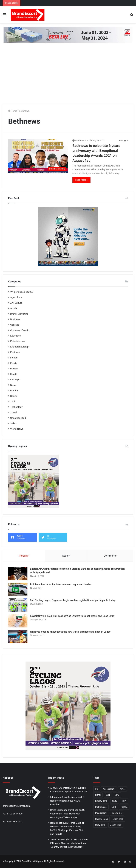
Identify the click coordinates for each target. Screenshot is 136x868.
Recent (66, 556)
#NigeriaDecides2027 (22, 292)
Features (15, 352)
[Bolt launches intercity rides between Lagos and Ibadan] (18, 590)
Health (14, 374)
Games (14, 369)
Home (13, 111)
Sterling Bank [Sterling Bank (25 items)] (101, 819)
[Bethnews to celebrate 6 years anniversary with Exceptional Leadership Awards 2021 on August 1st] (38, 156)
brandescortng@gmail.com (17, 806)
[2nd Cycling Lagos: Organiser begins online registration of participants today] (18, 605)
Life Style (15, 379)
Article (14, 308)
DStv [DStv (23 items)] (117, 795)
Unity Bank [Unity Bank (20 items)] (100, 825)
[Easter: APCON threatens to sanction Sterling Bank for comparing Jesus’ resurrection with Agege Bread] (18, 574)
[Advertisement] (68, 76)
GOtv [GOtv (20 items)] (115, 801)
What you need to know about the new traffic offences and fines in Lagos (70, 632)
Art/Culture (16, 303)
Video (13, 423)
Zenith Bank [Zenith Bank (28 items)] (116, 825)
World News (17, 429)
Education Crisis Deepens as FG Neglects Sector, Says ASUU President (67, 801)
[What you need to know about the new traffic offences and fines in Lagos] (18, 637)
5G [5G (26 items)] (97, 789)
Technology (16, 407)
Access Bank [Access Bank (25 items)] (109, 789)
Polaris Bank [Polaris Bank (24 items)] (101, 813)
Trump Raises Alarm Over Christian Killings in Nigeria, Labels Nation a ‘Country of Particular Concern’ (69, 843)
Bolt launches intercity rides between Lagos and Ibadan (61, 585)
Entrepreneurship (19, 347)
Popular (24, 556)
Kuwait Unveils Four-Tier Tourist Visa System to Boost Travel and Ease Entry (72, 616)
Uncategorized (18, 418)
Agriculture (16, 297)
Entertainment (18, 341)
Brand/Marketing (19, 314)
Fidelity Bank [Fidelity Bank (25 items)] (101, 801)
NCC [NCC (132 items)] (114, 807)
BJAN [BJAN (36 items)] (98, 795)
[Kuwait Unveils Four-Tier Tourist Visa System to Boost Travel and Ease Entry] (18, 621)
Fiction (14, 358)
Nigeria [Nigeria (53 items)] (124, 807)
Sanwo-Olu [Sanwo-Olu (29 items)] (117, 813)
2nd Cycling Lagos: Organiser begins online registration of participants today (73, 600)
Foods (14, 363)
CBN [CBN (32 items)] (108, 795)
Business (15, 319)
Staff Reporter (82, 141)
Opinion (14, 390)
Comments (110, 556)
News (13, 385)
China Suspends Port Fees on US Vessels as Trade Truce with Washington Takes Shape (68, 814)
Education (16, 336)
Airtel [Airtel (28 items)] (123, 789)
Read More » (81, 180)
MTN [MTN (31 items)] (124, 801)
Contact (15, 325)
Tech (13, 401)
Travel (13, 412)
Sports (14, 396)
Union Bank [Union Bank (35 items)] (118, 819)
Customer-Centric (20, 330)
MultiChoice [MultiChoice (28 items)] (101, 807)
